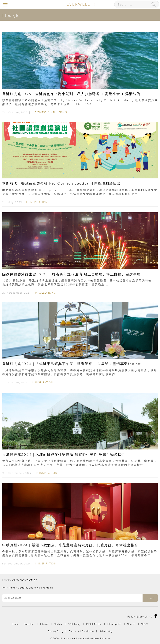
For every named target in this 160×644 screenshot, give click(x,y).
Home (15, 624)
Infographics (114, 624)
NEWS (145, 624)
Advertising (106, 631)
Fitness (41, 112)
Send (150, 598)
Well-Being (58, 112)
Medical (58, 624)
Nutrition (29, 624)
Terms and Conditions (82, 631)
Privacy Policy (55, 631)
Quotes (131, 624)
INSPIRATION (39, 202)
